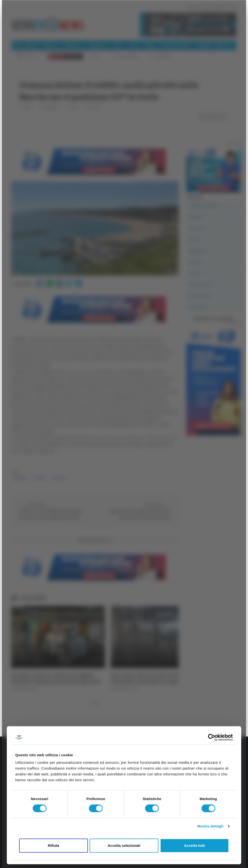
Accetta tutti (195, 845)
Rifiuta (53, 845)
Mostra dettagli (210, 826)
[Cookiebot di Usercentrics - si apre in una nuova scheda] (212, 737)
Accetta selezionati (124, 845)
